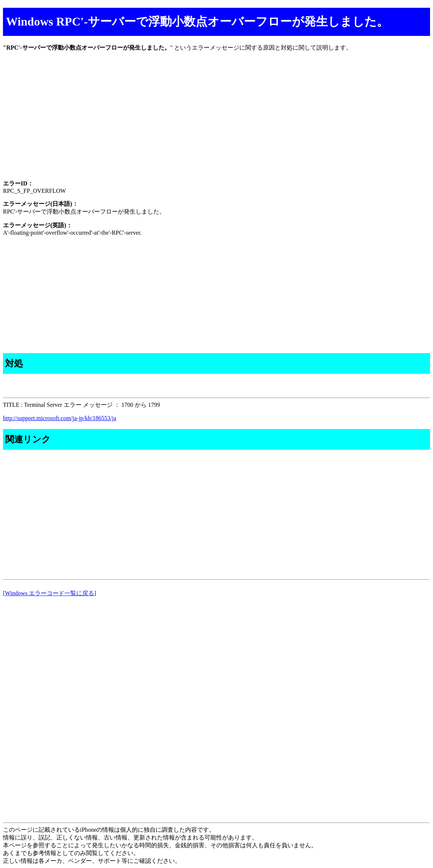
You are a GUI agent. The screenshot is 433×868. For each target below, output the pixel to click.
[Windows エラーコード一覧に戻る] (49, 593)
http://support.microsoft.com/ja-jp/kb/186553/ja (60, 418)
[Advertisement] (216, 122)
